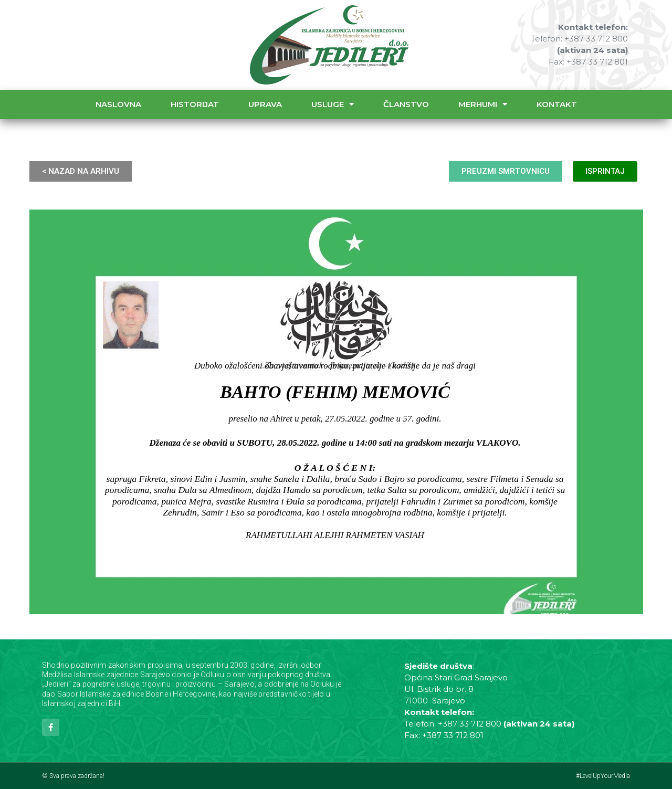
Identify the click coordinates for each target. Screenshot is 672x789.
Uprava (265, 104)
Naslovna (118, 104)
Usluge (333, 104)
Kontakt (557, 104)
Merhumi (483, 104)
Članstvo (406, 104)
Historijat (195, 104)
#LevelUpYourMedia (603, 776)
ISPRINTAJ (605, 171)
